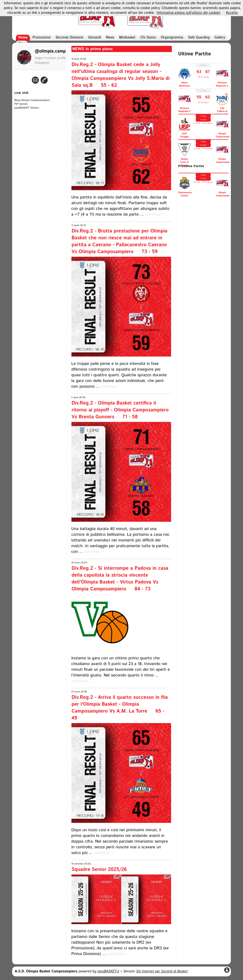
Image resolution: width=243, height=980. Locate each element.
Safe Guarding (199, 38)
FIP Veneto (21, 104)
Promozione (42, 38)
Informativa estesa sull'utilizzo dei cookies (188, 13)
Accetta (232, 13)
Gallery (220, 38)
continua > (155, 214)
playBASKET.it (108, 971)
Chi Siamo (148, 38)
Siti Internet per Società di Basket (162, 971)
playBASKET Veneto (27, 108)
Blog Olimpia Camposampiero (32, 100)
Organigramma (172, 38)
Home (23, 38)
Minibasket (127, 38)
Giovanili (95, 38)
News (110, 38)
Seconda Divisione (69, 38)
